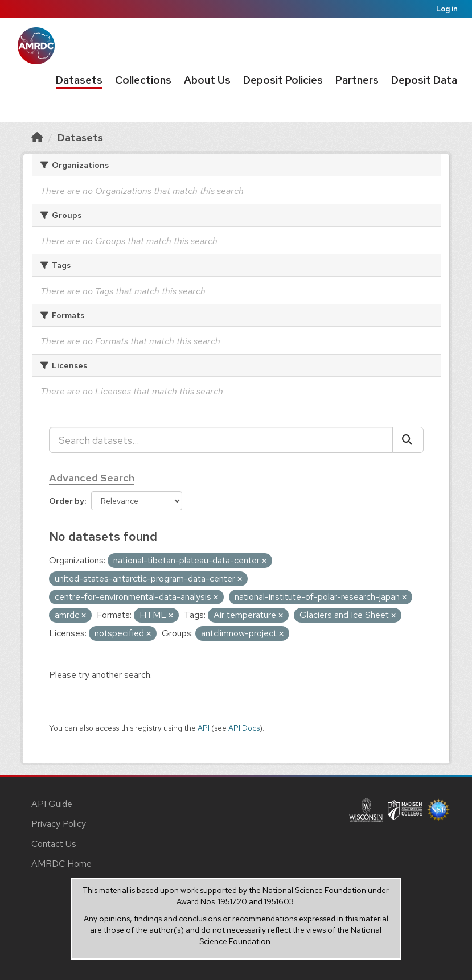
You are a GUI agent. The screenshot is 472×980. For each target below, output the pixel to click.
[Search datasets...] (221, 440)
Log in (447, 9)
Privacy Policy (59, 824)
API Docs (244, 728)
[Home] (37, 137)
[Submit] (408, 440)
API (204, 728)
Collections (143, 80)
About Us (207, 80)
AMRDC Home (61, 864)
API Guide (52, 804)
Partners (357, 80)
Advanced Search (92, 478)
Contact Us (54, 844)
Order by (67, 501)
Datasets (79, 80)
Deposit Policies (283, 80)
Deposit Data (424, 80)
